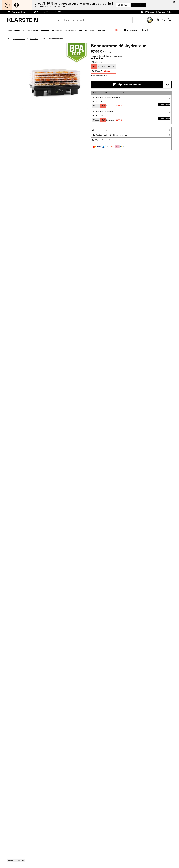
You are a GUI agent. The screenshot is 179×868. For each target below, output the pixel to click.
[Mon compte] (158, 20)
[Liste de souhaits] (164, 20)
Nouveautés (162, 30)
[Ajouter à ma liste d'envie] (168, 85)
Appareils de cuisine (22, 39)
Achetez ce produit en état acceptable (110, 97)
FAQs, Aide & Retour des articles (158, 12)
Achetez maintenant (137, 5)
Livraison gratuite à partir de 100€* (52, 12)
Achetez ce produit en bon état (107, 111)
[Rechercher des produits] (94, 20)
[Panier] (170, 20)
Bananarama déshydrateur (59, 39)
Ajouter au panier (127, 85)
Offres (149, 30)
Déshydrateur (39, 39)
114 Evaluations (97, 62)
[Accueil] (11, 39)
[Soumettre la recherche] (59, 20)
